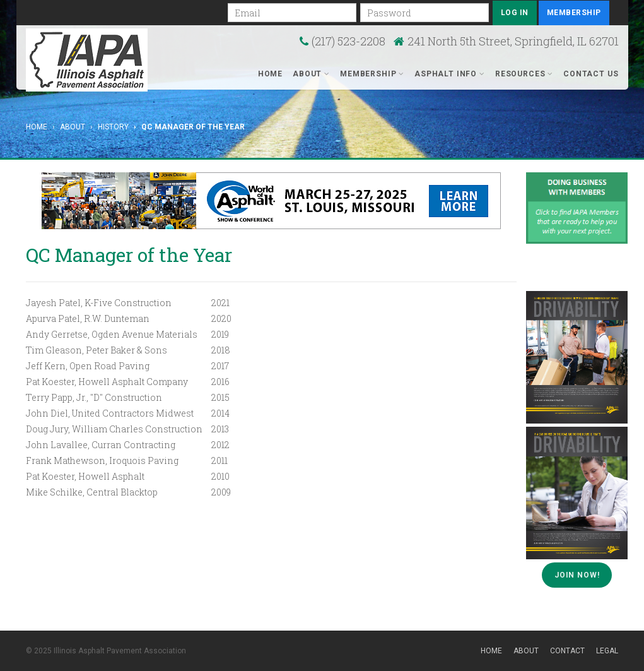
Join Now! (577, 575)
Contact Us (591, 74)
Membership (574, 13)
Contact (567, 651)
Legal (607, 651)
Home (270, 74)
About (311, 74)
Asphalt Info (450, 74)
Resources (524, 74)
